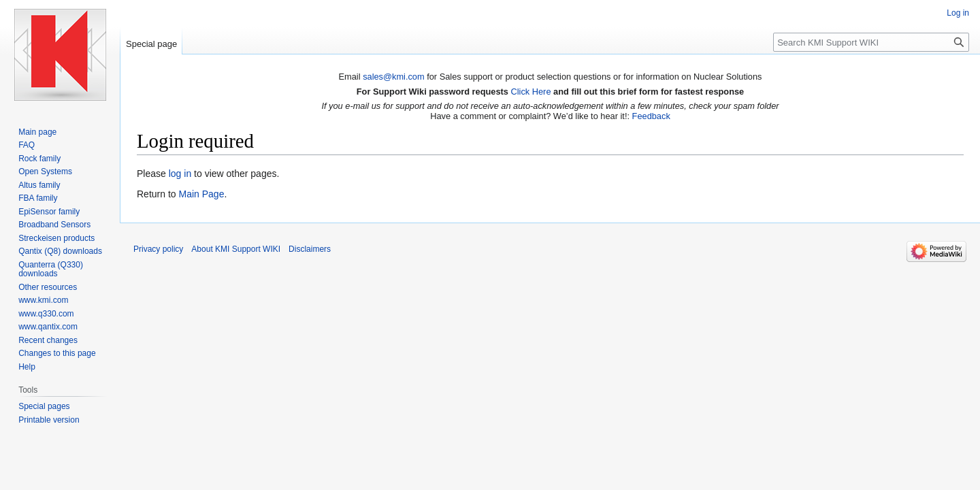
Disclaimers (310, 249)
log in (180, 174)
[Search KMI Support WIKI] (871, 42)
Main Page (201, 194)
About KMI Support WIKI (236, 249)
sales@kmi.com (394, 77)
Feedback (651, 116)
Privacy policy (158, 249)
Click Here (530, 92)
